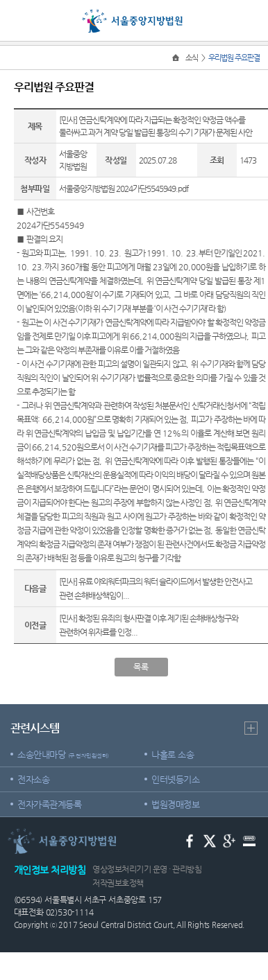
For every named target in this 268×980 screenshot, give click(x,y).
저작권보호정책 (118, 883)
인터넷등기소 (175, 779)
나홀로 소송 (173, 754)
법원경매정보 (175, 804)
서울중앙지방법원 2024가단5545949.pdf (124, 189)
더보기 (251, 728)
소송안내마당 (63, 754)
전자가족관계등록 (49, 804)
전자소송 (33, 779)
